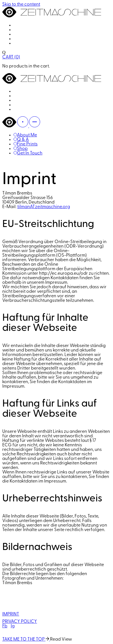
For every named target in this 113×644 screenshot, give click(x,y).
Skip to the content (21, 5)
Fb (5, 626)
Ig (13, 626)
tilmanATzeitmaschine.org (44, 207)
